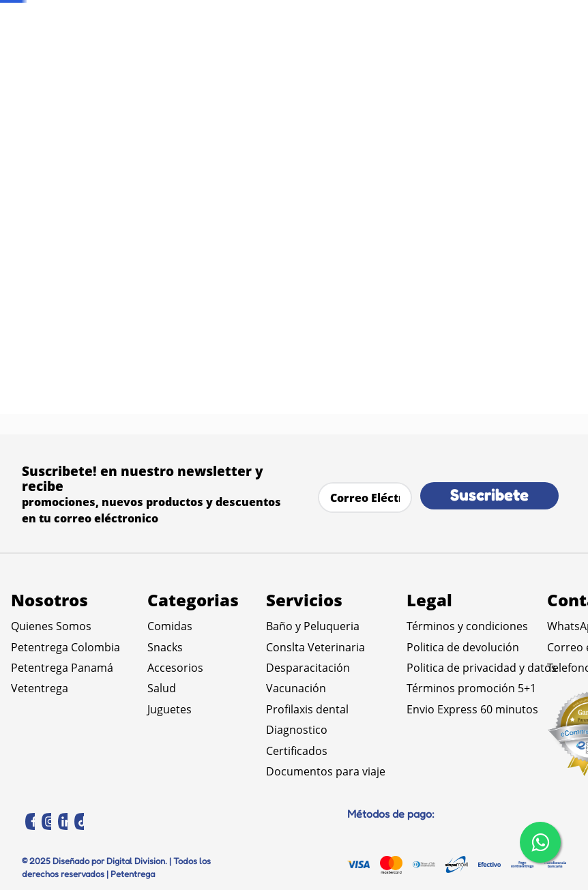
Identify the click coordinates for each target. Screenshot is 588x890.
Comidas (37, 116)
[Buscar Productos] (337, 64)
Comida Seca (106, 116)
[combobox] (428, 64)
